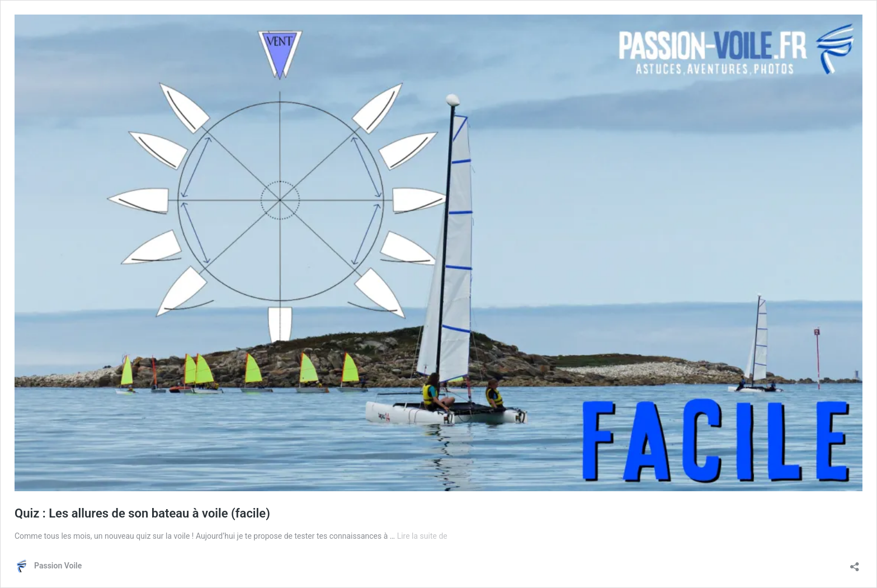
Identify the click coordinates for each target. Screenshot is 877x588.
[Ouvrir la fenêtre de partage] (855, 563)
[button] (438, 253)
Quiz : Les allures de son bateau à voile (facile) (142, 513)
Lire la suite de (422, 536)
